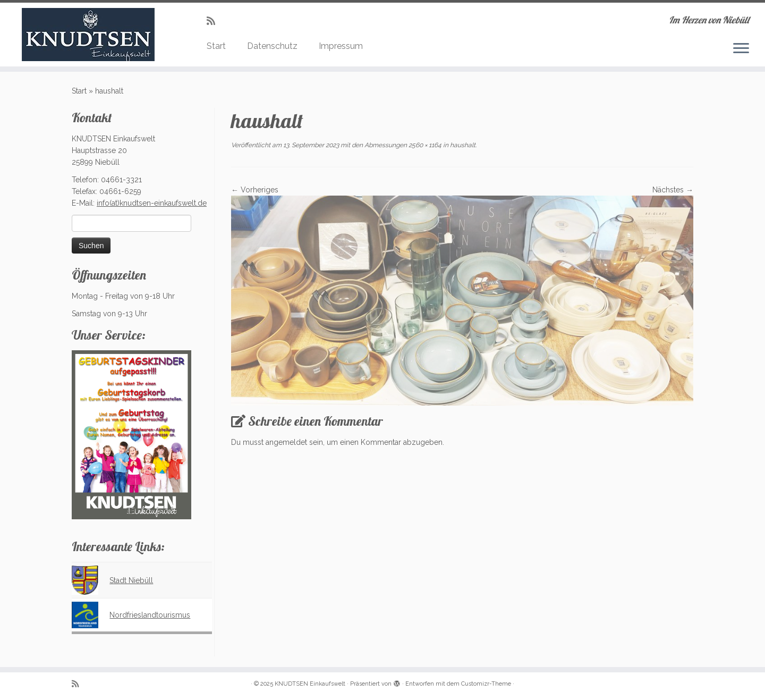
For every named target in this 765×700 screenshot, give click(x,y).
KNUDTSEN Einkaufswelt (310, 684)
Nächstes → (673, 190)
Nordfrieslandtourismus (150, 615)
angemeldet (286, 442)
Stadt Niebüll (131, 580)
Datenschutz (272, 46)
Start (216, 46)
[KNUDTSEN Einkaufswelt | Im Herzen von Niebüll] (88, 35)
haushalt (462, 145)
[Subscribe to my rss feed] (214, 21)
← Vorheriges (255, 190)
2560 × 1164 (424, 145)
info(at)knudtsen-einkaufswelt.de (152, 203)
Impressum (341, 46)
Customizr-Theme (486, 684)
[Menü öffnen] (741, 49)
